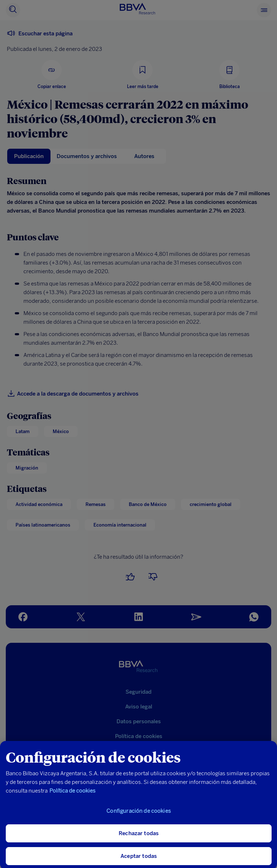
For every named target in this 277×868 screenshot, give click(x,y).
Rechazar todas (139, 839)
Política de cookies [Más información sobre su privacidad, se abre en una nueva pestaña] (72, 796)
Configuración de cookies (139, 816)
